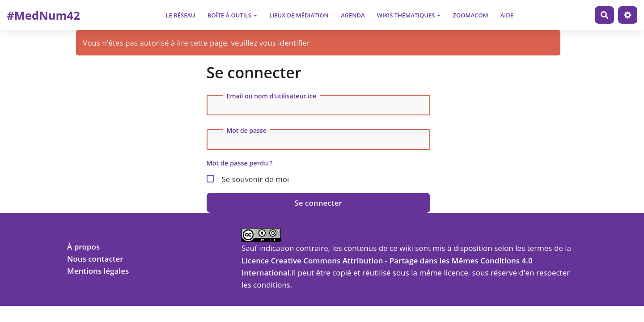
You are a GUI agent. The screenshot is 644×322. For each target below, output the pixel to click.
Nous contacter (95, 259)
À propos (83, 247)
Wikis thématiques (409, 15)
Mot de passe (246, 131)
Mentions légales (98, 271)
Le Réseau (181, 15)
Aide (507, 15)
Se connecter (318, 203)
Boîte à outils (232, 15)
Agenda (353, 15)
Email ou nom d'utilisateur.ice (271, 96)
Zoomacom (471, 15)
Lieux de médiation (299, 15)
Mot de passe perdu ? (240, 163)
